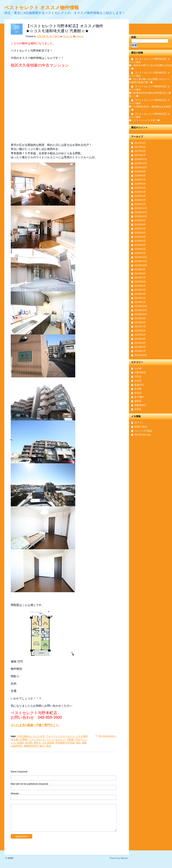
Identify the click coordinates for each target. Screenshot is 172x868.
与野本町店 (42, 36)
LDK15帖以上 (24, 736)
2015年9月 (140, 220)
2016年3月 (140, 196)
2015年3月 (140, 245)
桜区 (78, 743)
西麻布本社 (140, 405)
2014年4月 (140, 290)
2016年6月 (140, 184)
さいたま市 (39, 736)
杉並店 (138, 393)
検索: (134, 37)
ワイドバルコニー (56, 739)
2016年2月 (140, 200)
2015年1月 (140, 253)
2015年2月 (140, 249)
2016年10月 (141, 167)
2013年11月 (141, 310)
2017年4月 (140, 143)
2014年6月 (140, 282)
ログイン (139, 423)
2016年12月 (141, 159)
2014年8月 (140, 273)
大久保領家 (48, 743)
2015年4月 (140, 241)
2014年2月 (140, 298)
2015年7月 (140, 229)
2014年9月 (140, 269)
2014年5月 (140, 286)
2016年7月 (140, 180)
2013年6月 (140, 331)
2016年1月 (140, 204)
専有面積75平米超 (65, 743)
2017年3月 (140, 147)
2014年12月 (141, 257)
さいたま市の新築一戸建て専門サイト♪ (35, 725)
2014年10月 (141, 265)
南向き (37, 743)
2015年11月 (141, 212)
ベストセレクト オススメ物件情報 (42, 8)
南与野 (29, 743)
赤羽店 (138, 409)
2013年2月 (140, 347)
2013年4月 (140, 339)
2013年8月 (140, 322)
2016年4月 (140, 192)
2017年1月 (140, 155)
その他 (138, 368)
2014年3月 (140, 294)
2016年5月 (140, 188)
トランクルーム (37, 739)
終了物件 (54, 36)
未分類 (138, 389)
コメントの (143, 431)
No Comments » (107, 736)
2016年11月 (141, 163)
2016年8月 (140, 175)
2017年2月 (140, 151)
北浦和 (20, 743)
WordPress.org (142, 435)
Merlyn (80, 36)
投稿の (141, 427)
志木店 (138, 381)
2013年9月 (140, 318)
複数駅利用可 (31, 746)
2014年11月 (141, 261)
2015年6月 (140, 233)
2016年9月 (140, 171)
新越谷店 (139, 385)
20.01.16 (68, 36)
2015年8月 (140, 224)
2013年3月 (140, 343)
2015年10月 (141, 216)
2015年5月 (140, 237)
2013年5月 (140, 335)
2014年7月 (140, 278)
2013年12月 (141, 306)
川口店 (138, 377)
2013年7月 (140, 326)
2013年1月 (140, 351)
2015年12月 (141, 208)
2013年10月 (141, 314)
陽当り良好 (45, 746)
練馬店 (138, 401)
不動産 (70, 739)
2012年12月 (141, 355)
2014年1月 (140, 302)
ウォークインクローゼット (60, 736)
